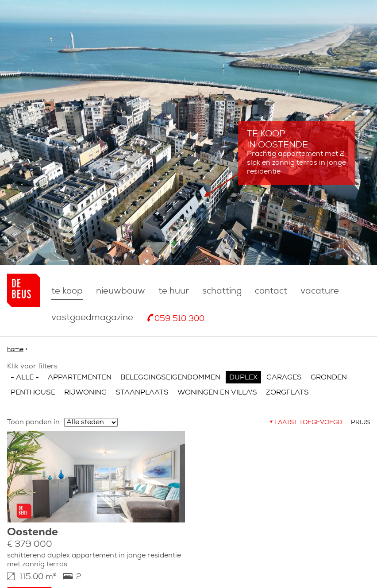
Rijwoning (85, 393)
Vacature (320, 291)
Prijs (360, 423)
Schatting (222, 291)
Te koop (67, 291)
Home (15, 350)
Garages (284, 378)
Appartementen (80, 378)
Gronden (329, 378)
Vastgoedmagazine (92, 318)
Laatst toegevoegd (308, 423)
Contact (271, 291)
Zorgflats (287, 393)
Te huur (174, 291)
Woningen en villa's (217, 393)
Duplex (243, 378)
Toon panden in (33, 422)
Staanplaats (142, 393)
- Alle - (25, 378)
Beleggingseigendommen (170, 378)
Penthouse (33, 393)
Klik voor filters (32, 367)
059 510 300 (179, 319)
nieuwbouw (121, 291)
